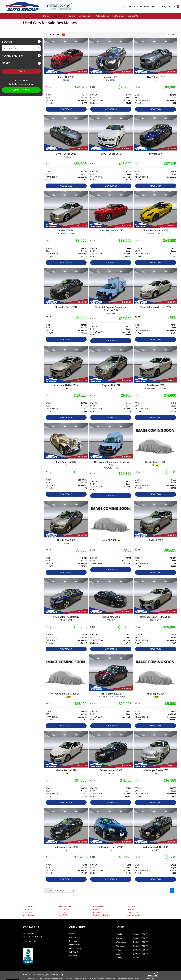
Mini (131, 907)
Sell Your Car (74, 952)
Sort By (170, 35)
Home (72, 933)
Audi (27, 909)
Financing (73, 941)
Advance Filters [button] (13, 55)
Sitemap (60, 975)
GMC (62, 915)
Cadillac (29, 915)
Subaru (132, 912)
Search (21, 71)
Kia (96, 909)
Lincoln (98, 912)
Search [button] (7, 42)
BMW (28, 912)
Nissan (132, 909)
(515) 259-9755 (21, 90)
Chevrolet (64, 907)
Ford (62, 912)
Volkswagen (134, 915)
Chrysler (64, 909)
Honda (98, 907)
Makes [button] (6, 63)
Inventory (73, 937)
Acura (28, 907)
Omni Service (75, 945)
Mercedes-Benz (102, 915)
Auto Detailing (75, 948)
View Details (66, 109)
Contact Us (74, 956)
